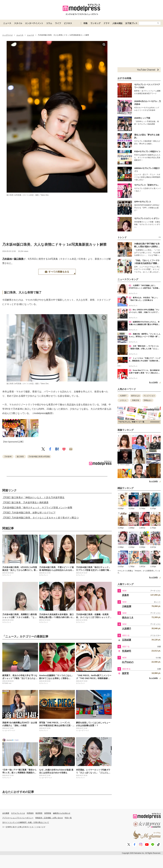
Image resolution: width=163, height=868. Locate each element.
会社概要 (6, 813)
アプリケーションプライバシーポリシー (18, 818)
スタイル (18, 23)
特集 (86, 23)
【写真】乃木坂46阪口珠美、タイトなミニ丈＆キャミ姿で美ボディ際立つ (40, 518)
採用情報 (48, 813)
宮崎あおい (148, 400)
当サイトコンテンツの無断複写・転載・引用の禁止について (26, 822)
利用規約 (30, 813)
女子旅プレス (131, 23)
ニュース (7, 23)
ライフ (58, 23)
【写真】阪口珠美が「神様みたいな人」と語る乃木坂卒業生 (33, 497)
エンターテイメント (34, 23)
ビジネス (68, 23)
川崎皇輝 (127, 606)
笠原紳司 (127, 651)
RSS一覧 (68, 818)
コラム (49, 23)
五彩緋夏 (127, 640)
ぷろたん (123, 400)
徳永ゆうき (128, 617)
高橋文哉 (135, 400)
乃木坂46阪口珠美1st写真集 (39, 457)
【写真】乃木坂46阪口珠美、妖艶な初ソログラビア (29, 513)
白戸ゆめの (128, 662)
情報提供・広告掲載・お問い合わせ (49, 818)
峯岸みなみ (135, 396)
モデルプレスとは (18, 813)
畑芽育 (125, 673)
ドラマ (106, 23)
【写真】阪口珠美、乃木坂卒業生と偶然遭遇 (25, 503)
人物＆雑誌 (117, 23)
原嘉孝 (125, 595)
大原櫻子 (123, 396)
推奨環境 (39, 813)
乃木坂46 (7, 259)
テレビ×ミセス (149, 396)
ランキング (95, 23)
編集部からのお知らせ (62, 813)
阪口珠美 (19, 259)
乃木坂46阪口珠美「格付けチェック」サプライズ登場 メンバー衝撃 (37, 508)
